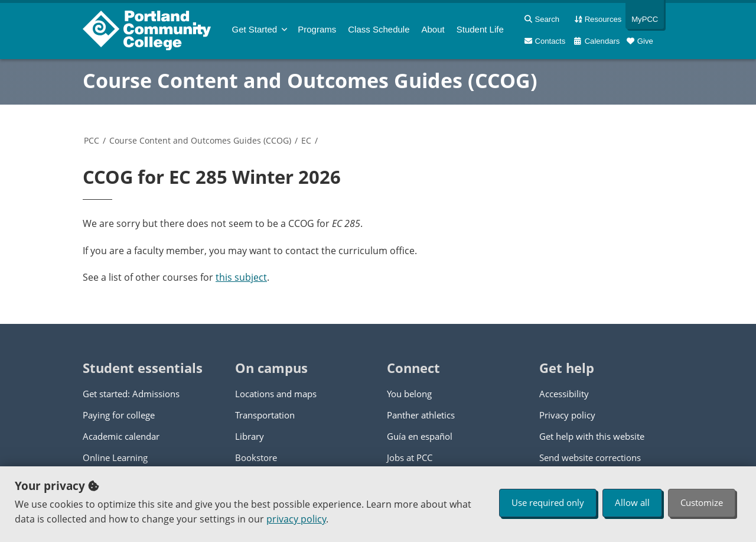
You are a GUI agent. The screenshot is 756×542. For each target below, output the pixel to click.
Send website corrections (590, 457)
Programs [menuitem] (317, 29)
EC (306, 140)
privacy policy (296, 519)
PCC (92, 140)
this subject (241, 277)
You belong (409, 394)
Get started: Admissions (131, 394)
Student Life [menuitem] (480, 29)
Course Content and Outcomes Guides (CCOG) (310, 80)
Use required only (548, 502)
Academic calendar (121, 436)
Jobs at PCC (410, 457)
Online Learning (115, 457)
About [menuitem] (433, 29)
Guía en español (420, 436)
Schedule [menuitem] (379, 29)
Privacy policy (567, 415)
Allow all (632, 502)
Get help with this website (592, 436)
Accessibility (564, 394)
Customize (702, 502)
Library (250, 436)
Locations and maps (276, 394)
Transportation (265, 415)
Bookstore (256, 457)
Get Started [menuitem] (255, 29)
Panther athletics (421, 415)
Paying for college (119, 415)
